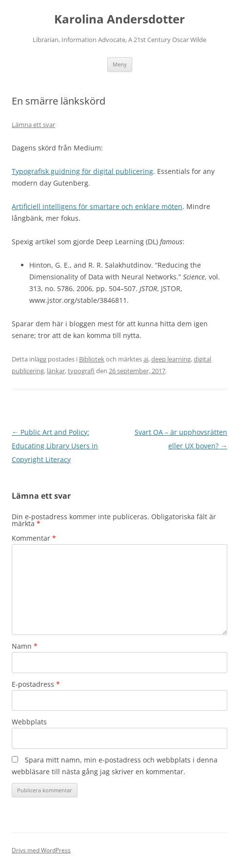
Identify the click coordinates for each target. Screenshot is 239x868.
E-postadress (36, 684)
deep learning (171, 359)
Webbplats (29, 722)
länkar (56, 371)
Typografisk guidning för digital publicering (82, 171)
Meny (120, 64)
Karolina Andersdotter (119, 19)
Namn (25, 646)
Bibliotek (92, 359)
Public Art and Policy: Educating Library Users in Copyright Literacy (55, 446)
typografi (81, 371)
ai (146, 359)
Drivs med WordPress (41, 850)
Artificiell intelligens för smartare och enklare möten (97, 206)
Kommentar (34, 538)
